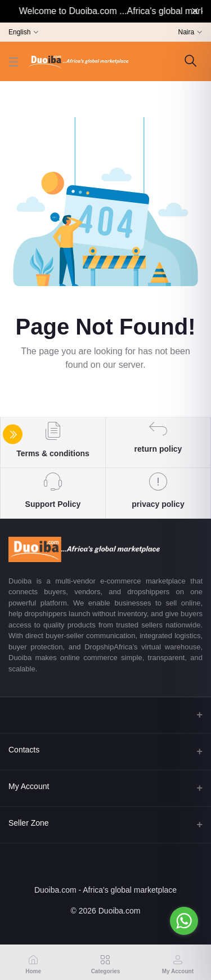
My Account (29, 786)
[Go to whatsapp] (184, 921)
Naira (187, 32)
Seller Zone (29, 823)
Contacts (24, 750)
